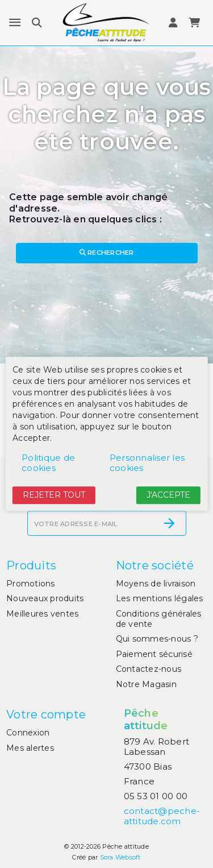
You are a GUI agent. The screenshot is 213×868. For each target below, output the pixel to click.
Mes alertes (30, 748)
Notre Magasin (146, 684)
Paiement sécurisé (154, 654)
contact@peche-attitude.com (162, 816)
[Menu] (15, 23)
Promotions (31, 584)
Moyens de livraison (156, 584)
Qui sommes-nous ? (157, 639)
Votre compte (46, 714)
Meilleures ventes (42, 614)
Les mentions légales (160, 598)
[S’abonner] (169, 523)
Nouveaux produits (45, 598)
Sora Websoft (120, 857)
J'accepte (168, 495)
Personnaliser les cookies (147, 463)
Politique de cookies (48, 463)
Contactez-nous (149, 669)
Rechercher (107, 253)
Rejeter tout (54, 495)
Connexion (28, 733)
